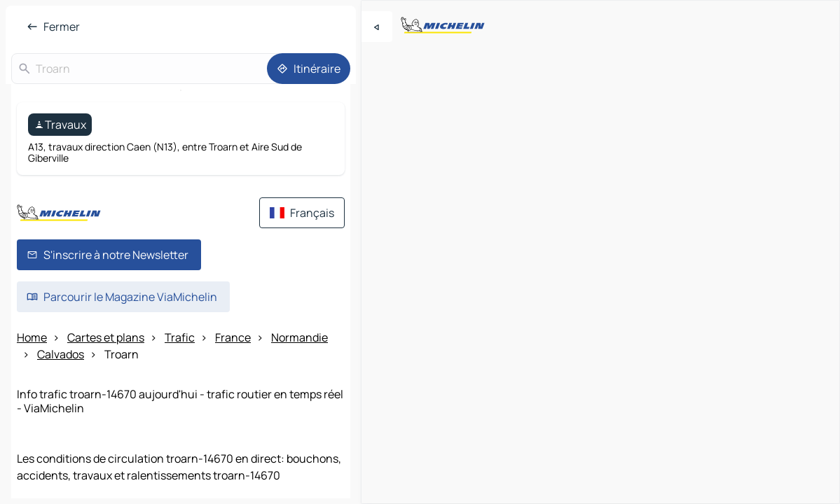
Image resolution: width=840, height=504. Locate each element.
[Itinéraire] (309, 69)
